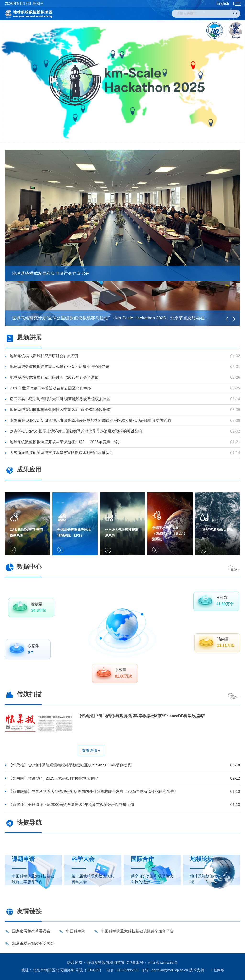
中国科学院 (76, 931)
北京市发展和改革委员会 (33, 943)
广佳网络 (217, 970)
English (223, 3)
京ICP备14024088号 (163, 963)
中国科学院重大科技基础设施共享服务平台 (137, 931)
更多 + (235, 569)
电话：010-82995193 (122, 970)
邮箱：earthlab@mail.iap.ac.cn (165, 970)
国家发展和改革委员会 (31, 931)
